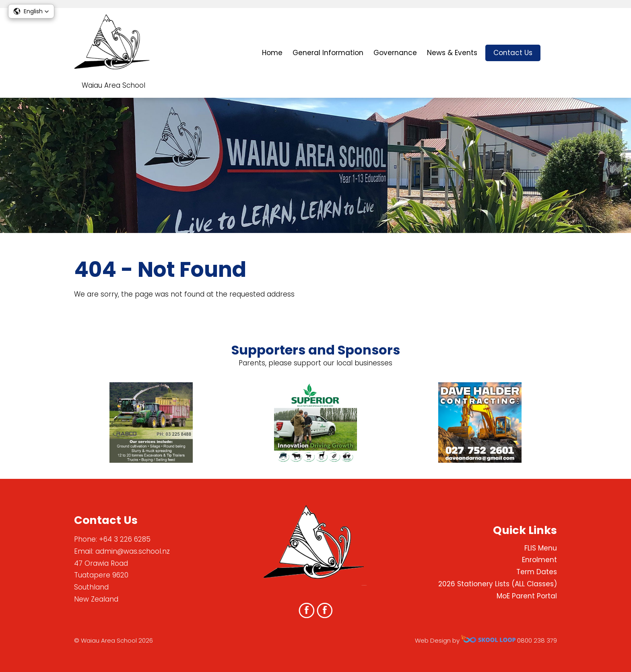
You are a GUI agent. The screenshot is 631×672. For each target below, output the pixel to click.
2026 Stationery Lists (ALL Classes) (498, 584)
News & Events (452, 53)
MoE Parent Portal (527, 596)
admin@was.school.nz (133, 551)
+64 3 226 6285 (125, 539)
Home (272, 53)
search (553, 53)
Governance (395, 53)
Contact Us (513, 53)
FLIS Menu (541, 548)
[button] (31, 11)
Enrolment (539, 560)
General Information (328, 53)
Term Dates (537, 572)
